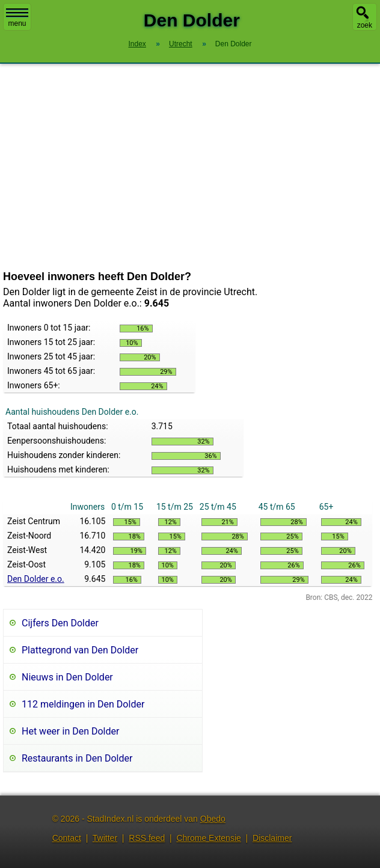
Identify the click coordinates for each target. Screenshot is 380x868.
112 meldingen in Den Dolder (83, 704)
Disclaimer (272, 838)
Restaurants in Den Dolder (77, 758)
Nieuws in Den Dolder (67, 677)
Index (137, 44)
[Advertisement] (190, 167)
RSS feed (147, 838)
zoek (365, 25)
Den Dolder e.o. (36, 579)
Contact (67, 838)
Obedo (213, 819)
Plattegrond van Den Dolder (80, 650)
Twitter (105, 838)
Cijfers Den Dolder (60, 623)
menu (17, 18)
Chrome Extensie (208, 838)
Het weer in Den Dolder (70, 731)
